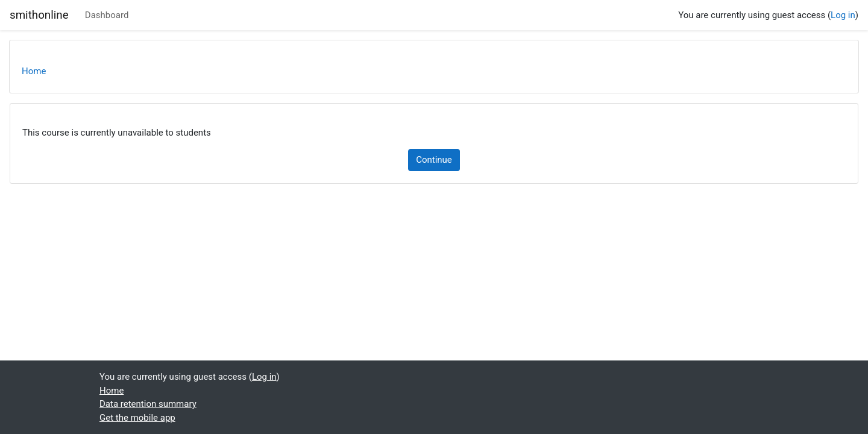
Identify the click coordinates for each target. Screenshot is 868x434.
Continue (434, 160)
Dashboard (107, 15)
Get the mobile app (137, 418)
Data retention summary (148, 404)
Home (34, 71)
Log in (843, 15)
